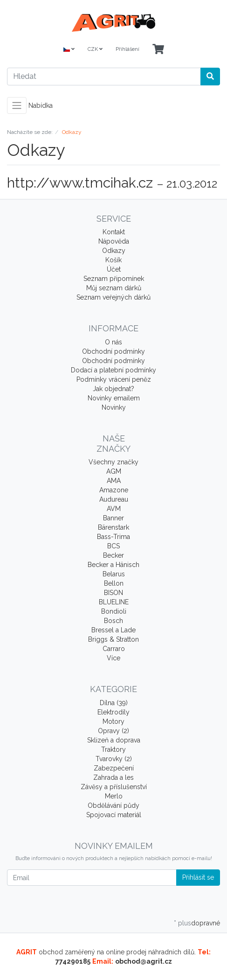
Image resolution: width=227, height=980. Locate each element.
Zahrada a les (113, 777)
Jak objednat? (113, 389)
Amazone (114, 490)
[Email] (92, 878)
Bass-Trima (113, 537)
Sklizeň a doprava (114, 740)
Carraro (114, 649)
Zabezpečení (114, 768)
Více (113, 658)
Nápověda (114, 241)
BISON (113, 593)
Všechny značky (113, 462)
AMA (114, 481)
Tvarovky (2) (114, 759)
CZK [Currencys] (95, 49)
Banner (113, 518)
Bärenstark (113, 527)
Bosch (113, 621)
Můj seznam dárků (114, 288)
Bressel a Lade (113, 630)
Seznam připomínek (114, 279)
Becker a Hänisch (113, 565)
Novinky (114, 407)
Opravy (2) (113, 731)
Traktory (113, 749)
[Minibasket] (158, 50)
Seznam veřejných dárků (113, 297)
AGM (114, 471)
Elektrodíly (113, 712)
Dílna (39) (114, 703)
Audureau (114, 499)
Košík (113, 260)
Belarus (114, 574)
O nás (113, 342)
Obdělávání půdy (113, 805)
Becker (113, 555)
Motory (113, 721)
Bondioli (114, 611)
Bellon (114, 583)
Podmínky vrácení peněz (114, 379)
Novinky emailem (114, 398)
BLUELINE (114, 602)
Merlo (114, 796)
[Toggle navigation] (17, 105)
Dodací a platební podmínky (113, 370)
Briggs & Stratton (113, 639)
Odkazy (114, 251)
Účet (114, 269)
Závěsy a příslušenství (114, 787)
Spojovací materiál (114, 815)
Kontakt (114, 232)
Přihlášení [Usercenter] (127, 49)
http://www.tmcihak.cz (80, 183)
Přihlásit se (198, 877)
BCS (113, 546)
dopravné (206, 923)
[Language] (69, 50)
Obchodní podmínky (113, 351)
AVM (114, 509)
